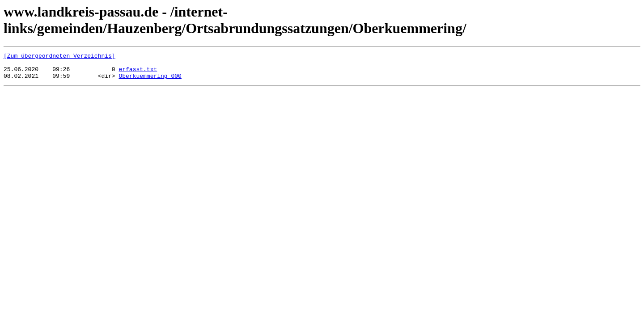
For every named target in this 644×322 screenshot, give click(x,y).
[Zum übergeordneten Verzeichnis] (59, 57)
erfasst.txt (138, 73)
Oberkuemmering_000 (150, 81)
